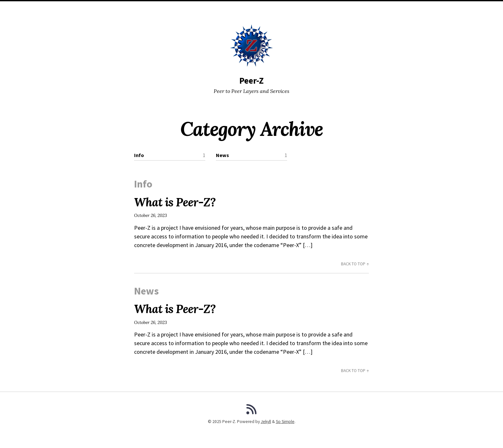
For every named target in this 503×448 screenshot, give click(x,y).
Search (270, 8)
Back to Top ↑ (355, 264)
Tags (251, 8)
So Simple (285, 422)
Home (185, 8)
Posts (204, 8)
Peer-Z (251, 81)
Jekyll (266, 422)
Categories (228, 8)
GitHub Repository (304, 8)
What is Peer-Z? (175, 202)
